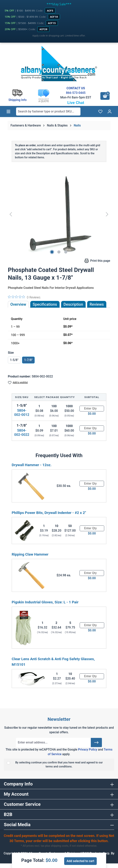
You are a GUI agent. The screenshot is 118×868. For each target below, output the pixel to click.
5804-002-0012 (22, 413)
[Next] (107, 214)
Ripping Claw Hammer (30, 554)
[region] (59, 214)
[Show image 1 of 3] (52, 252)
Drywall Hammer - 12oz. (32, 465)
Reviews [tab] (97, 304)
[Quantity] (92, 409)
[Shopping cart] (105, 96)
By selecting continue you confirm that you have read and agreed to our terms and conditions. (59, 765)
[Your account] (110, 111)
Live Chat (76, 103)
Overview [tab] (18, 304)
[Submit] (96, 742)
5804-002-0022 (22, 432)
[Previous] (11, 214)
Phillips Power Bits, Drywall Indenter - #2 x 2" (49, 513)
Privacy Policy (88, 749)
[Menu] (8, 111)
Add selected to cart (80, 861)
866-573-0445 (76, 93)
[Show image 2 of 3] (59, 252)
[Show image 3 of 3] (66, 252)
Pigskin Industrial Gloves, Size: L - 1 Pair (45, 602)
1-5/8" (14, 360)
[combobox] (48, 111)
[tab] (73, 304)
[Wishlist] (100, 111)
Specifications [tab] (45, 304)
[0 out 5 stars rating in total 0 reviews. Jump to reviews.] (24, 297)
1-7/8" (28, 360)
